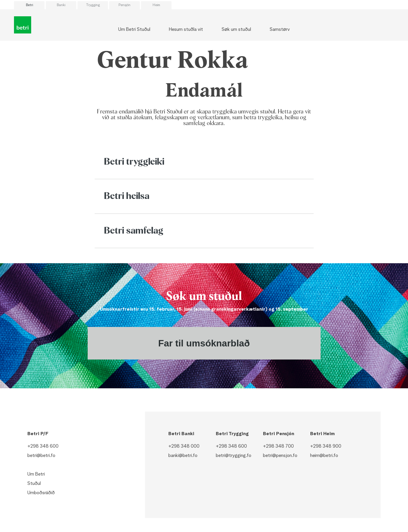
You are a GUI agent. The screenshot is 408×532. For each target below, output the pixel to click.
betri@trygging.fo (234, 456)
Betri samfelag (134, 231)
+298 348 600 (43, 446)
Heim (156, 5)
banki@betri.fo (183, 456)
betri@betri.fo (41, 456)
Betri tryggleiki (134, 162)
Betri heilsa (127, 196)
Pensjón (124, 5)
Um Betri (36, 474)
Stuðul (34, 484)
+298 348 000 (184, 446)
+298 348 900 (326, 446)
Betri (29, 5)
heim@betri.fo (324, 456)
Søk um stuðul (236, 30)
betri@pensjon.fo (280, 456)
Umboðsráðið (41, 493)
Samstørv (280, 30)
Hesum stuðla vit (186, 30)
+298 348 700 (278, 446)
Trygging (93, 5)
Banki (61, 5)
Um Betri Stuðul (134, 30)
